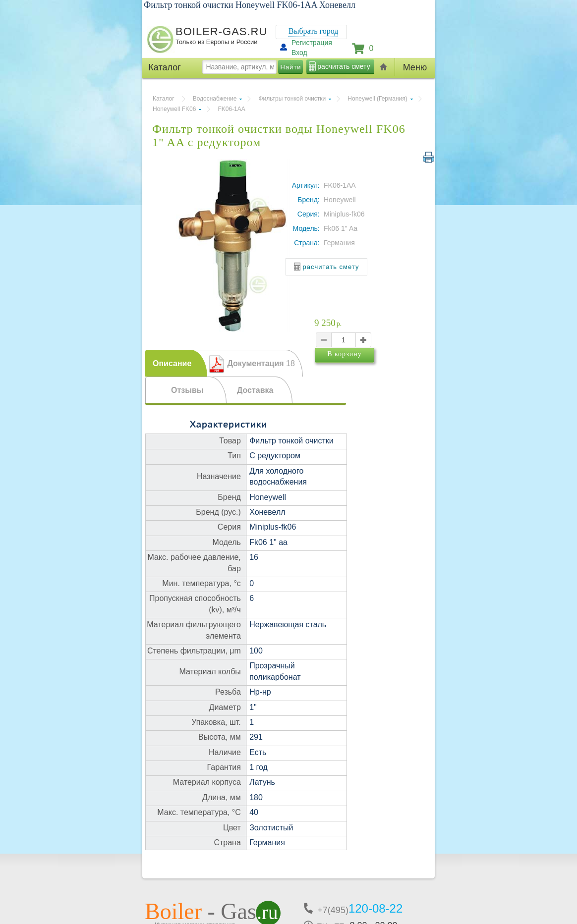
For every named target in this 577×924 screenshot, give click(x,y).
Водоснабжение (215, 99)
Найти (291, 67)
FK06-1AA (231, 109)
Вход (299, 53)
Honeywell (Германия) (377, 99)
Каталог (164, 99)
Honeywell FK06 (174, 109)
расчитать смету (344, 66)
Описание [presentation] (172, 363)
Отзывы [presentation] (187, 390)
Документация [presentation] (261, 363)
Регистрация (312, 43)
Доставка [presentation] (255, 390)
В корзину (364, 372)
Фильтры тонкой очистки (292, 99)
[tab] (176, 363)
